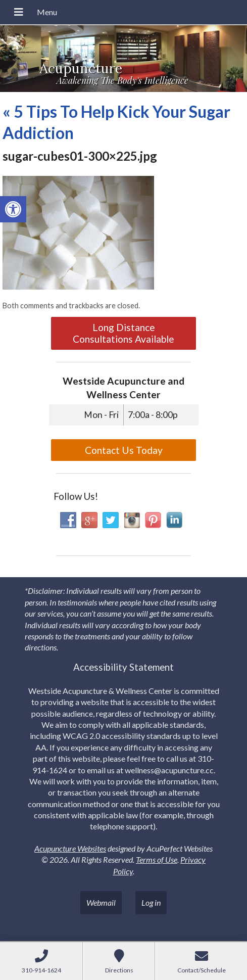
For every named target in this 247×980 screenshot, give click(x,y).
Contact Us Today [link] (124, 450)
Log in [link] (151, 902)
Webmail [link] (101, 902)
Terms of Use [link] (157, 859)
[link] (13, 209)
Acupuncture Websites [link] (70, 848)
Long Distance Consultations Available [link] (124, 333)
